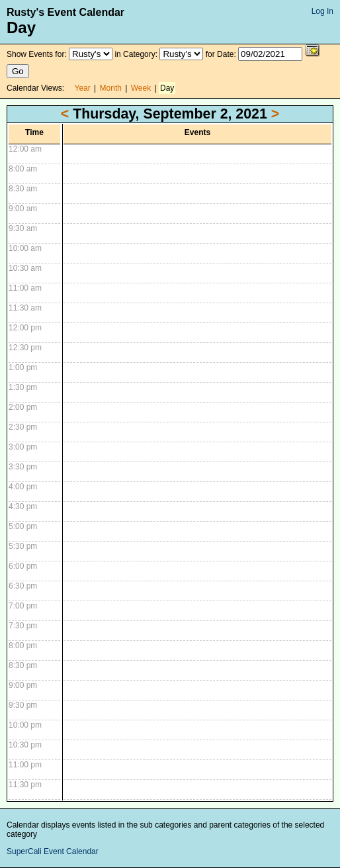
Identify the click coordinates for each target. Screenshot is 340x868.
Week (141, 88)
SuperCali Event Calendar (53, 851)
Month (111, 88)
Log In (322, 11)
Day (167, 88)
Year (83, 88)
